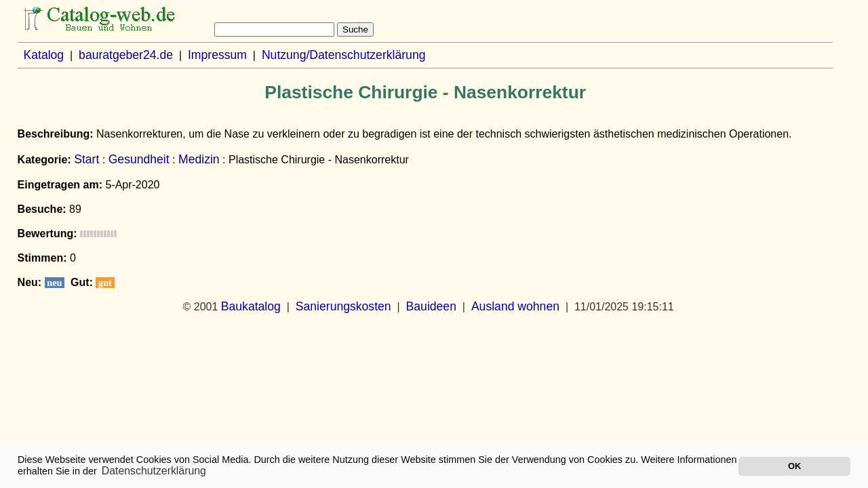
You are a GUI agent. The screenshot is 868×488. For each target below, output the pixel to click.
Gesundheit (139, 159)
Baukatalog (251, 306)
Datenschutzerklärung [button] (154, 471)
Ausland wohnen (515, 306)
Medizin (199, 159)
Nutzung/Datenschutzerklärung (344, 55)
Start (86, 159)
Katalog (43, 55)
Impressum (217, 55)
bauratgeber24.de (126, 55)
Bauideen (431, 306)
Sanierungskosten (343, 306)
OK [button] (794, 466)
